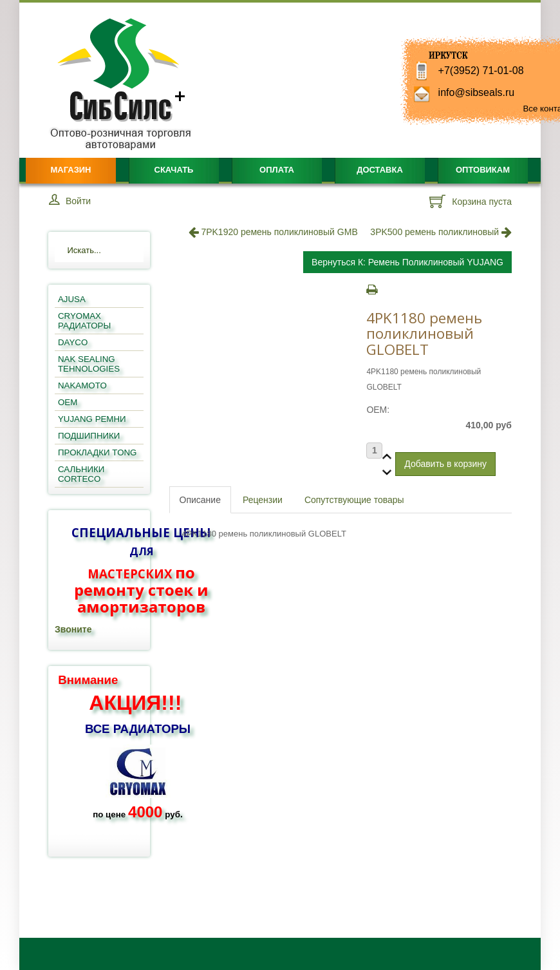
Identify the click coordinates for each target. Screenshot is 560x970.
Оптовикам (483, 170)
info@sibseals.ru (477, 92)
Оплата (277, 170)
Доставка (380, 170)
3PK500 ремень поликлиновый (441, 232)
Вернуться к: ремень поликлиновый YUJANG (407, 262)
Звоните (73, 629)
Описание (200, 500)
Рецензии (263, 500)
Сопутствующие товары (354, 500)
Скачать (174, 170)
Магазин (70, 170)
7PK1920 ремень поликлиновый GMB (273, 232)
